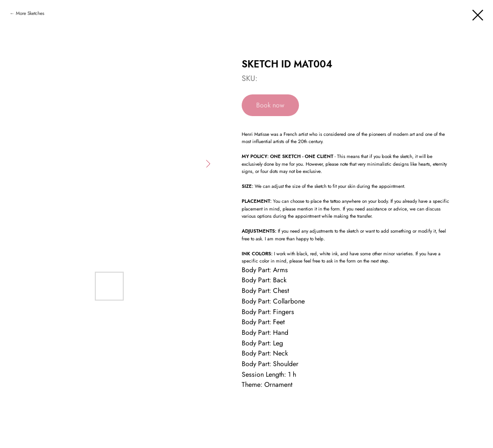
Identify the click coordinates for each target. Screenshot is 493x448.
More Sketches (30, 13)
